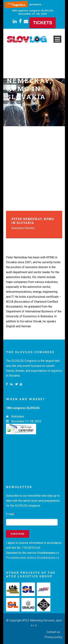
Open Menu (57, 39)
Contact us (53, 632)
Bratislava (17, 416)
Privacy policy (53, 637)
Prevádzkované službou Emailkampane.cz (33, 558)
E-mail (11, 514)
